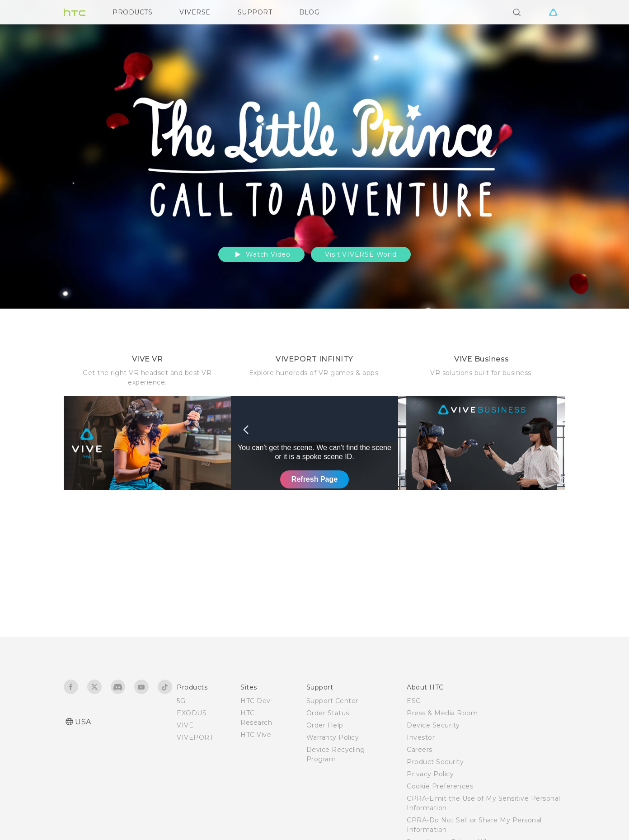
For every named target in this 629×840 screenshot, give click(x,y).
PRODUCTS (132, 12)
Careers (420, 750)
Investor (421, 737)
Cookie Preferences (440, 786)
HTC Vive (256, 735)
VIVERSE (195, 12)
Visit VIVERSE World (361, 254)
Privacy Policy (430, 774)
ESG (414, 701)
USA (83, 722)
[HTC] (75, 12)
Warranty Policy (333, 737)
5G (181, 701)
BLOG (309, 12)
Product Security (435, 762)
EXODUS (192, 713)
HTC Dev (256, 701)
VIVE (185, 725)
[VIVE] (553, 12)
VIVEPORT (195, 737)
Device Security (433, 725)
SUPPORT (255, 12)
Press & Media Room (442, 713)
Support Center (332, 701)
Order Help (325, 725)
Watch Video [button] (261, 254)
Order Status (328, 713)
